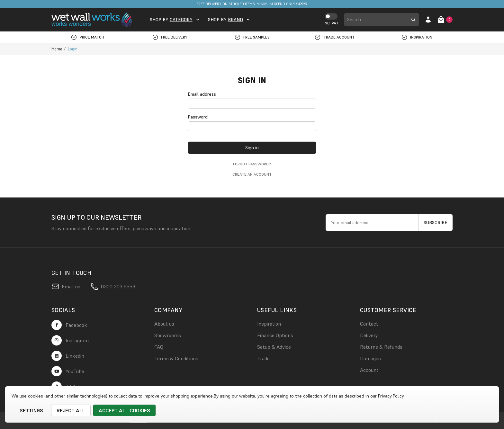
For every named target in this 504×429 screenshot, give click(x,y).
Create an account (252, 174)
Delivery (369, 335)
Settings (31, 410)
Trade (263, 358)
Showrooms (168, 335)
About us (164, 324)
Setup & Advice (274, 347)
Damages (370, 358)
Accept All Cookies (124, 410)
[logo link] (93, 20)
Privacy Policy (391, 396)
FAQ (159, 347)
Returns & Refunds (381, 347)
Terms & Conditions (176, 358)
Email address (202, 94)
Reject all (71, 410)
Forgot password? (252, 164)
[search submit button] (413, 20)
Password (198, 117)
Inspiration (269, 324)
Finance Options (275, 335)
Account (369, 370)
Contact (369, 324)
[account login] (428, 20)
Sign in (252, 148)
